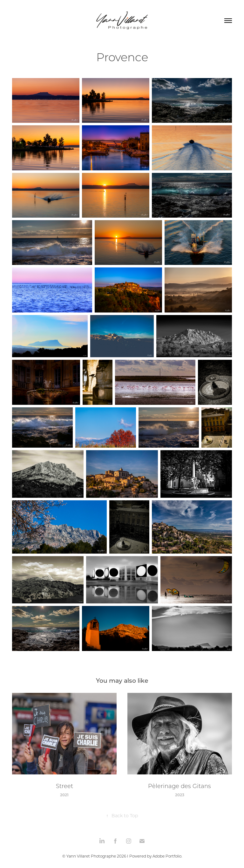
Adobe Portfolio (167, 856)
